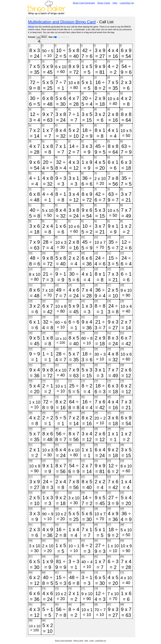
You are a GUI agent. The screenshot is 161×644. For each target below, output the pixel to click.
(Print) (31, 27)
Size (51, 37)
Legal (91, 641)
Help (115, 3)
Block (44, 37)
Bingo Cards (104, 3)
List (39, 37)
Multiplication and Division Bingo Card (62, 22)
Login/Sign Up (127, 3)
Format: (32, 37)
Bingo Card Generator (84, 3)
